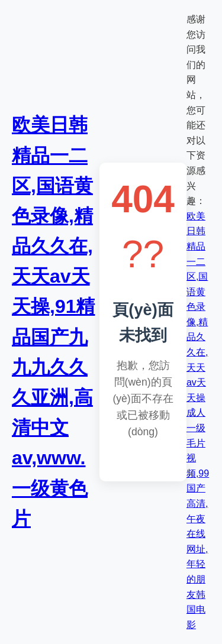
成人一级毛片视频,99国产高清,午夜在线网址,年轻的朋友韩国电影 (198, 518)
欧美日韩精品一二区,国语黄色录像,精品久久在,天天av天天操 (197, 307)
